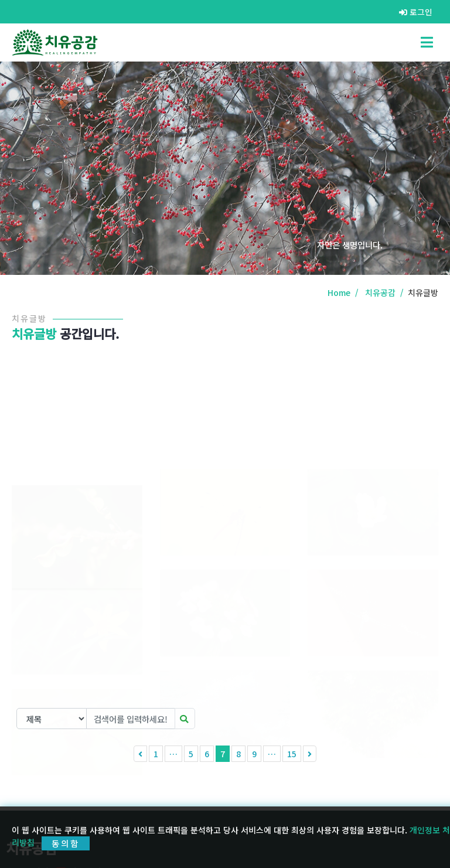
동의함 (66, 844)
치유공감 (380, 292)
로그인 (416, 12)
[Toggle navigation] (427, 42)
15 (292, 754)
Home (339, 292)
